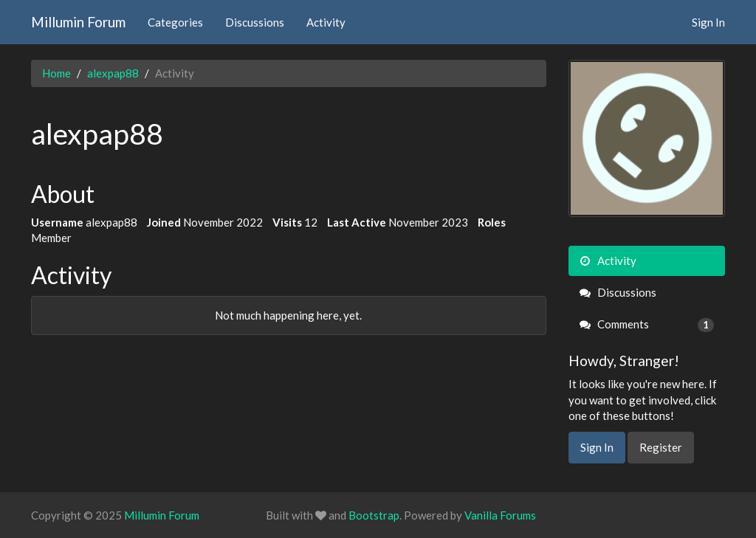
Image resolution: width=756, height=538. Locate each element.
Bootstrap (374, 515)
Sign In (708, 22)
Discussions (255, 22)
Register (661, 447)
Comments (647, 324)
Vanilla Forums (500, 515)
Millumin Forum (78, 22)
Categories (175, 22)
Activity (326, 22)
